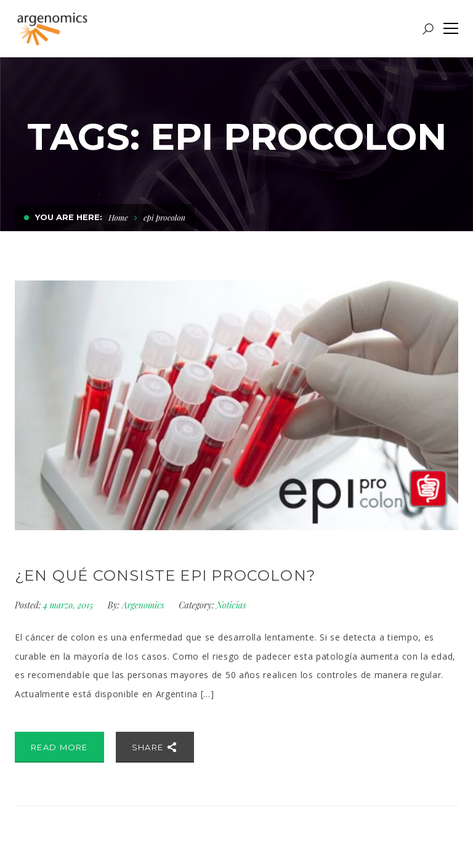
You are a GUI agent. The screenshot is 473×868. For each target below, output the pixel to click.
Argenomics (143, 605)
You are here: (69, 217)
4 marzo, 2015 (69, 605)
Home (118, 217)
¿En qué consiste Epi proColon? (165, 575)
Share (155, 747)
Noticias (231, 605)
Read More (59, 747)
